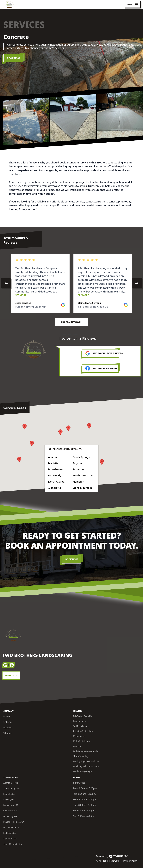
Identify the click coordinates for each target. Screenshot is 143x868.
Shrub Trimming (81, 756)
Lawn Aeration (80, 721)
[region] (71, 283)
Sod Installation (80, 726)
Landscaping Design (82, 771)
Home (7, 716)
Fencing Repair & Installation (86, 761)
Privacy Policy (130, 861)
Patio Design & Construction (86, 751)
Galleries (8, 722)
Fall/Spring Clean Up (83, 716)
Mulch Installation (81, 741)
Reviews (8, 728)
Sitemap (8, 733)
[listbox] (71, 283)
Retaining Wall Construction (86, 766)
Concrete (77, 746)
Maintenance (79, 736)
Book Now (13, 58)
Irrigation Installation (83, 731)
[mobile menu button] (133, 4)
